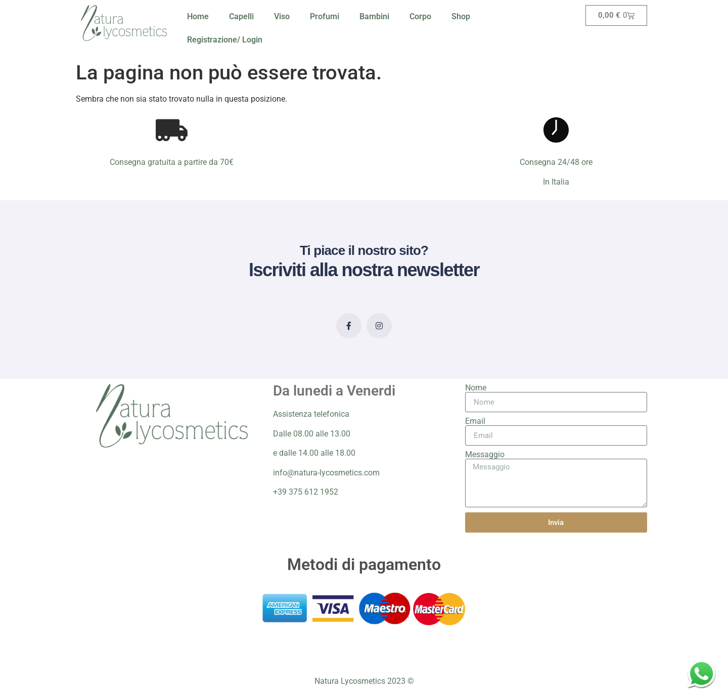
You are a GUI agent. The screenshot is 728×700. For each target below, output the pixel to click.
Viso (282, 16)
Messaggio (485, 455)
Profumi (325, 16)
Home (198, 16)
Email (475, 421)
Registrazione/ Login (225, 40)
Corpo (420, 16)
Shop (461, 16)
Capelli (241, 16)
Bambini (374, 16)
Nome (476, 388)
